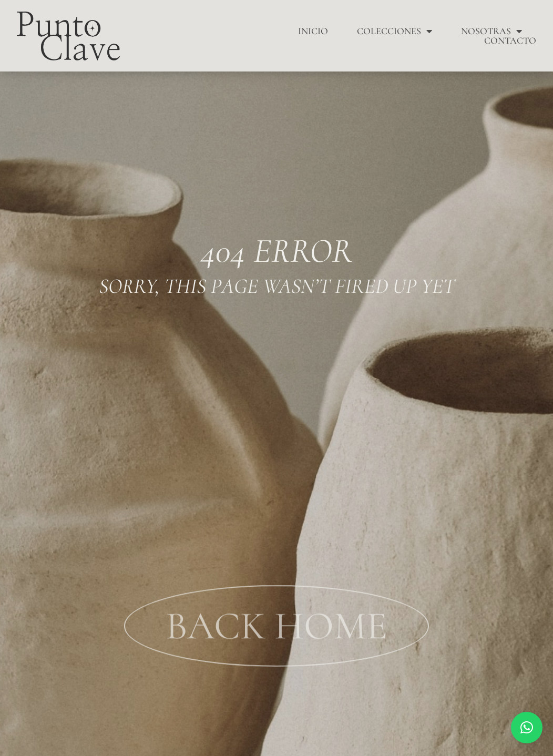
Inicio (313, 31)
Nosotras (491, 31)
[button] (527, 728)
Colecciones (395, 31)
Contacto (510, 40)
